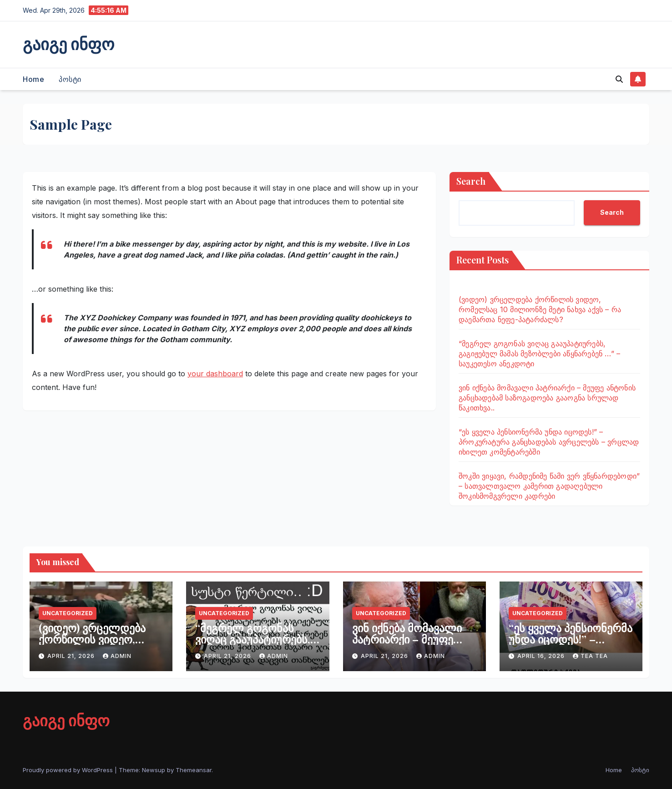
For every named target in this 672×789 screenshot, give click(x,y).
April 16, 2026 (542, 656)
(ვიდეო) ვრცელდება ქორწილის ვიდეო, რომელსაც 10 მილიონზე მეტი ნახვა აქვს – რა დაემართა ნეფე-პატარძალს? (540, 309)
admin (117, 656)
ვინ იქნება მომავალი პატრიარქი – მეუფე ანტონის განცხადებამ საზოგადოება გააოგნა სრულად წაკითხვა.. (547, 398)
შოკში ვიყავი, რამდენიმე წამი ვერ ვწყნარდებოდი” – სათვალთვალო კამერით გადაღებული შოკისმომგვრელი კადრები (549, 486)
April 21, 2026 (72, 656)
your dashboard (215, 374)
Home (33, 79)
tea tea (590, 656)
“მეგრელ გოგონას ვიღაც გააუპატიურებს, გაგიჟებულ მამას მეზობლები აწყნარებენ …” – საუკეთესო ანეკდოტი (539, 354)
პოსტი (70, 79)
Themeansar (194, 770)
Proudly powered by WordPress (69, 770)
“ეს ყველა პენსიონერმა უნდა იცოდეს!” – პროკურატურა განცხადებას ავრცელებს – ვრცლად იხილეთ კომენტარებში (549, 442)
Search (471, 181)
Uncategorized (68, 613)
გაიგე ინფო (68, 43)
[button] (619, 79)
